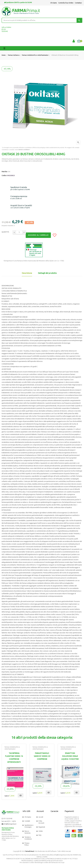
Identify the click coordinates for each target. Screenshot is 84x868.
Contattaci (78, 3)
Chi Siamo (54, 3)
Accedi (41, 817)
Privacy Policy (27, 844)
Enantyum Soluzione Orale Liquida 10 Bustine (70, 756)
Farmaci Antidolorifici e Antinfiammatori (12, 748)
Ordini (41, 831)
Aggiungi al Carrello (38, 235)
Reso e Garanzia (27, 832)
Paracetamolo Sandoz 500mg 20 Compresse (42, 756)
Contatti (27, 821)
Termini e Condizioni (28, 838)
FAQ (40, 835)
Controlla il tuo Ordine (66, 3)
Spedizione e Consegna (29, 826)
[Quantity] (19, 232)
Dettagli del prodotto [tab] (47, 273)
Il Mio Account (41, 822)
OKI (9, 172)
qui (63, 862)
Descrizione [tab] (27, 273)
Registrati (42, 827)
